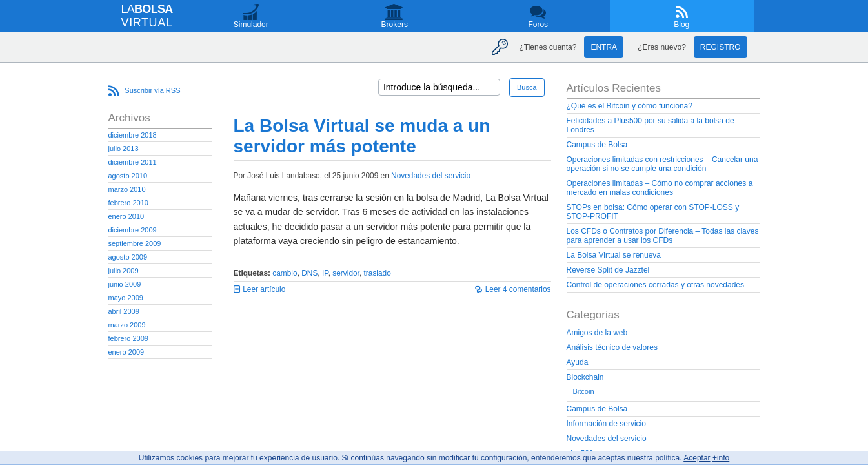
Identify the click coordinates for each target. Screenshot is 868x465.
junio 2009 (125, 284)
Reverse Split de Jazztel (608, 270)
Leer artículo (264, 289)
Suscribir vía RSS (152, 90)
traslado (378, 273)
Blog (681, 25)
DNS (309, 273)
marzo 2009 (127, 325)
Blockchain (585, 377)
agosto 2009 (128, 257)
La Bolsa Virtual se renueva (614, 255)
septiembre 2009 (135, 243)
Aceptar (697, 458)
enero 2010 (126, 216)
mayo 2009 (126, 298)
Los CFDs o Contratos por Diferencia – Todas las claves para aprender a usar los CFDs (663, 236)
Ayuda (578, 362)
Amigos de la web (597, 333)
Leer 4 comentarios (518, 289)
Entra (604, 47)
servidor (346, 273)
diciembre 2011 (133, 162)
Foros (538, 25)
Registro (721, 47)
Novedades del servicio (431, 176)
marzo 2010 (127, 189)
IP (325, 273)
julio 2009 (124, 271)
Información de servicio (606, 424)
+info (721, 458)
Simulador (251, 25)
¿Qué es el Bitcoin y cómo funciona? (630, 106)
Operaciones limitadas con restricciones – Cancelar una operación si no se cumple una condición (662, 164)
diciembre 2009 (133, 230)
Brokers (395, 25)
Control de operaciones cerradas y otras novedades (656, 285)
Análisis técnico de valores (612, 347)
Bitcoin (584, 391)
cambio (285, 273)
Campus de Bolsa (597, 145)
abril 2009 (124, 311)
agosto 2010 (128, 176)
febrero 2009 (128, 338)
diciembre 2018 (133, 135)
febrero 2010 (128, 203)
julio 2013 (124, 149)
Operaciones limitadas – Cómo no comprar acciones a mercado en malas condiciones (660, 188)
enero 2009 (126, 352)
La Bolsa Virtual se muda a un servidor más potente (362, 136)
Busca (527, 87)
